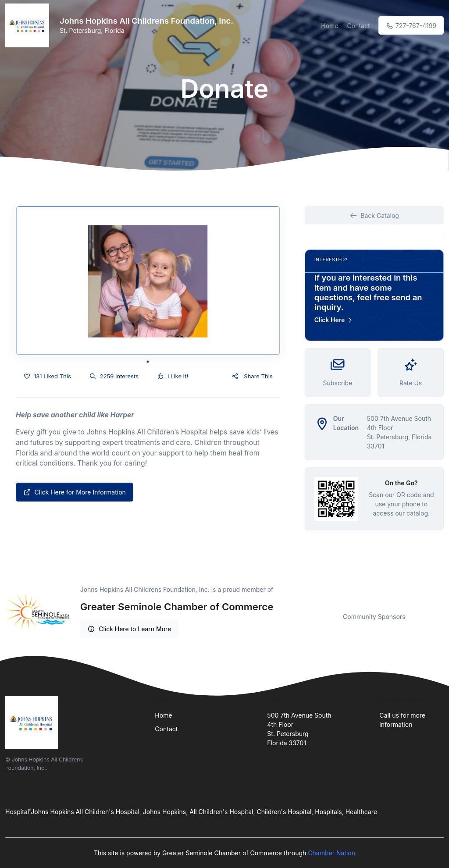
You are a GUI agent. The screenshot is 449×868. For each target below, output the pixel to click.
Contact (358, 26)
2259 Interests (114, 376)
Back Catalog (374, 215)
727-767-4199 (411, 26)
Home (330, 26)
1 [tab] (148, 362)
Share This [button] (252, 376)
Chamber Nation (331, 853)
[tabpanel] (148, 281)
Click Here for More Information (75, 492)
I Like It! (173, 376)
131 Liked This (47, 376)
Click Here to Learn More (130, 629)
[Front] (29, 25)
